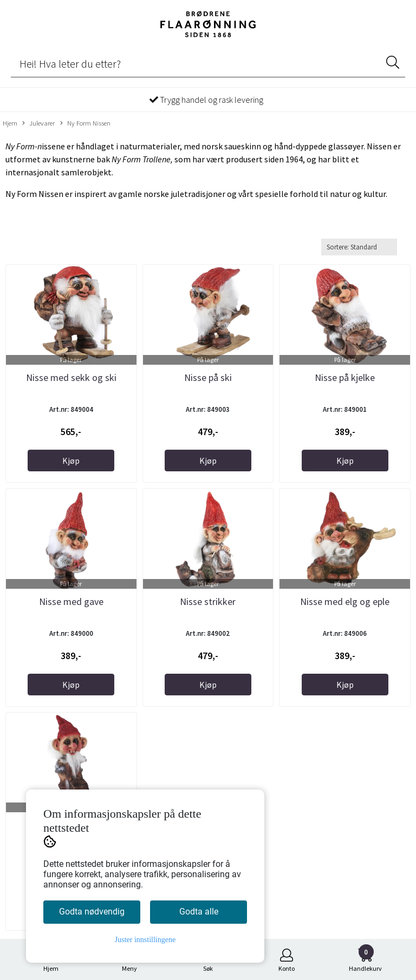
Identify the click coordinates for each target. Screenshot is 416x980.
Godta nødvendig (92, 912)
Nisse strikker (208, 601)
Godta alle (199, 912)
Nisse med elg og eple (345, 601)
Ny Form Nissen (85, 123)
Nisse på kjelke (345, 377)
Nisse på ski (208, 377)
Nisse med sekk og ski (71, 377)
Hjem (10, 123)
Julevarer (38, 123)
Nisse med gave (71, 601)
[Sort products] (359, 247)
